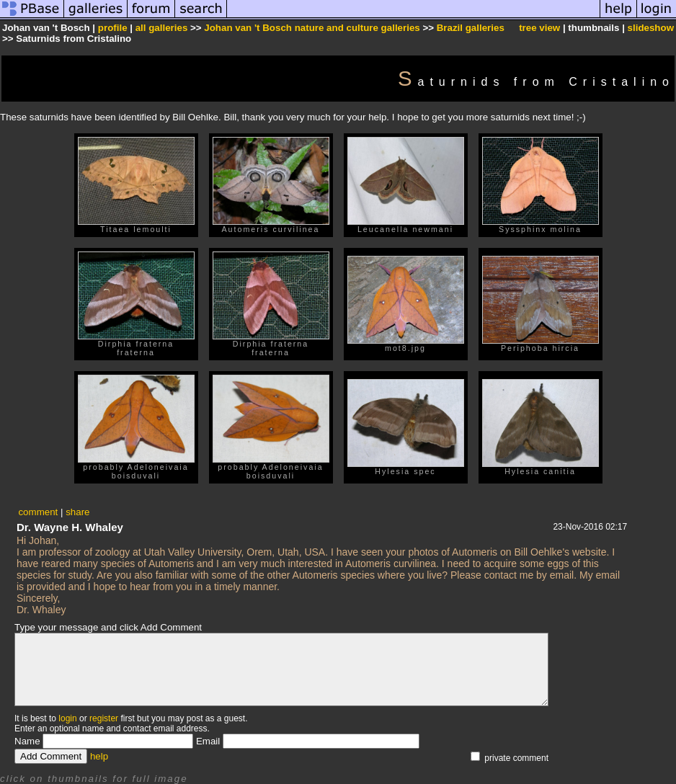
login (67, 718)
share (77, 512)
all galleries (162, 28)
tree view (539, 28)
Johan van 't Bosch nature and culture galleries (312, 28)
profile (113, 28)
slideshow (651, 28)
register (104, 718)
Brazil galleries (471, 28)
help (99, 756)
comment (38, 512)
